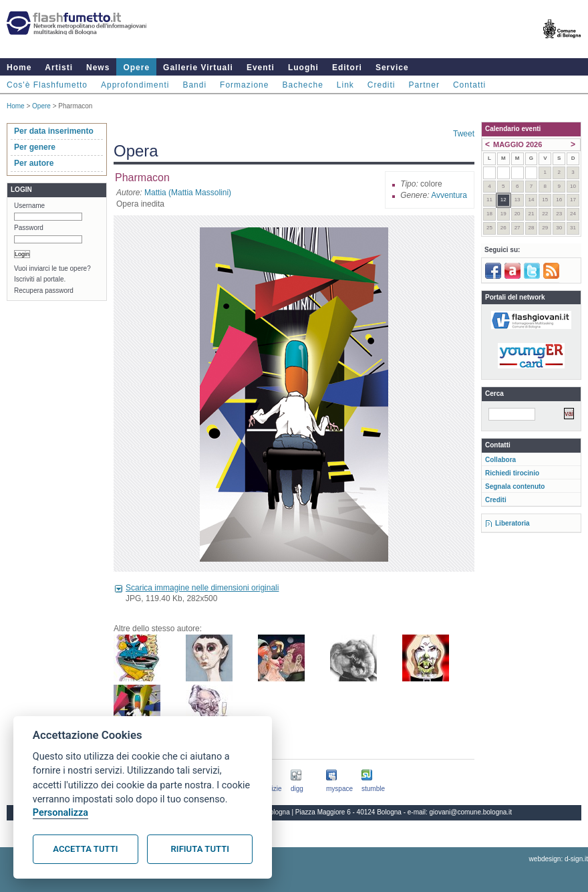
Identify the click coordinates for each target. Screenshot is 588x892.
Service (392, 68)
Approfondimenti (135, 85)
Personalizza (60, 813)
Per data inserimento (54, 131)
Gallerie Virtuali (198, 68)
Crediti (382, 85)
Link (345, 85)
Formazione (244, 85)
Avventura (449, 195)
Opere (136, 68)
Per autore (34, 163)
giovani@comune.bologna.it (471, 812)
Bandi (194, 85)
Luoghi (303, 68)
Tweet (464, 134)
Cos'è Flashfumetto (47, 85)
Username (29, 206)
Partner (424, 85)
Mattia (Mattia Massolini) (188, 193)
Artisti (59, 68)
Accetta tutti (85, 849)
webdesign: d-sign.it (559, 859)
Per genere (35, 147)
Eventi (261, 68)
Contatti (469, 85)
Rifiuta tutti (200, 849)
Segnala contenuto (515, 486)
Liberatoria (512, 523)
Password (29, 228)
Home (19, 68)
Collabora (500, 460)
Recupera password (44, 291)
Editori (347, 68)
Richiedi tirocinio (512, 473)
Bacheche (302, 85)
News (98, 68)
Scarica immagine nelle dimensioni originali (202, 588)
